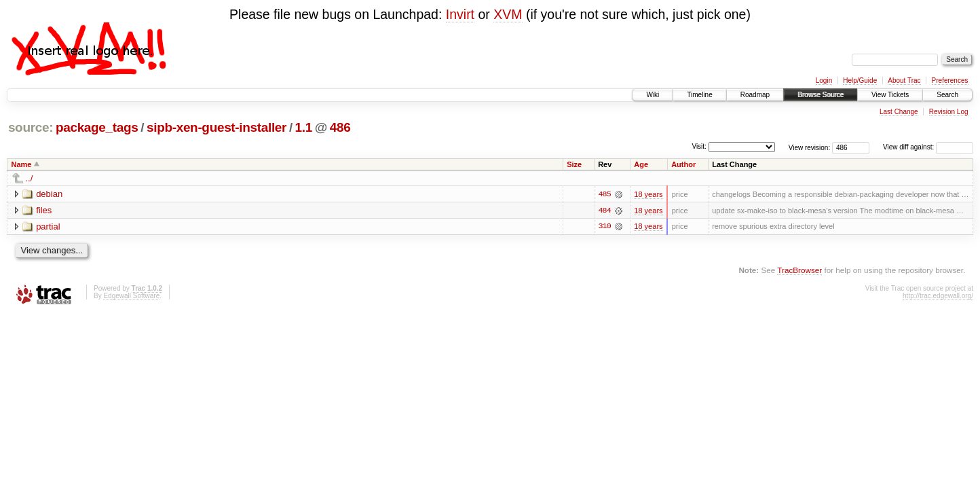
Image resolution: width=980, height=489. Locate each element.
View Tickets (890, 95)
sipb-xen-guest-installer (216, 127)
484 (604, 211)
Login (824, 80)
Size (574, 164)
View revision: (810, 147)
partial (48, 227)
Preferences (950, 80)
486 (340, 127)
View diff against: (928, 147)
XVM (508, 14)
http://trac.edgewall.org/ (938, 296)
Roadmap (755, 95)
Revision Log (949, 112)
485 (604, 194)
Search (947, 95)
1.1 (304, 127)
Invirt (460, 14)
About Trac (904, 80)
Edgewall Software (131, 296)
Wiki (653, 95)
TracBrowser (799, 271)
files (44, 210)
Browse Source (821, 95)
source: (31, 127)
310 (604, 227)
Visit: (699, 146)
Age (641, 164)
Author (683, 164)
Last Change (899, 112)
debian (49, 194)
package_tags (97, 127)
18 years (648, 194)
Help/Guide (860, 80)
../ (30, 178)
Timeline (699, 95)
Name (22, 164)
